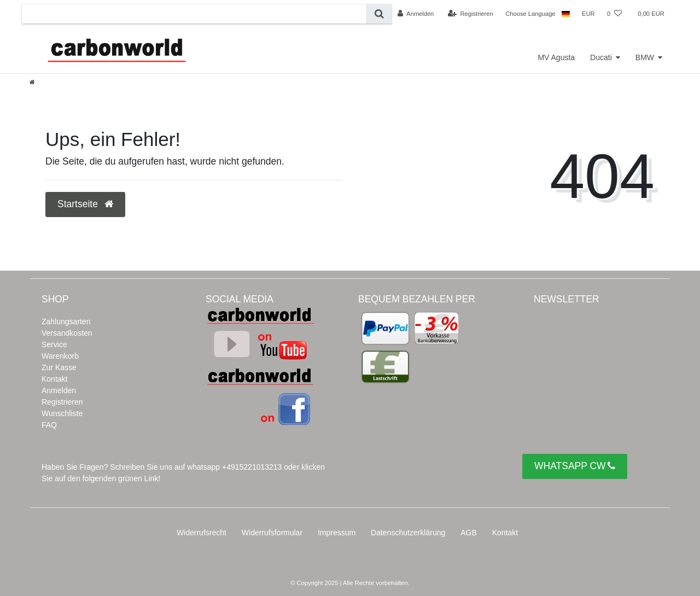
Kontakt (54, 379)
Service (54, 344)
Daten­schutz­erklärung (408, 533)
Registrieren (62, 402)
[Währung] (588, 14)
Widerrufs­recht (202, 533)
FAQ (49, 425)
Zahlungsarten (66, 322)
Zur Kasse (59, 367)
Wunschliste (62, 413)
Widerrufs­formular (272, 533)
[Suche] (379, 14)
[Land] (566, 14)
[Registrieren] (471, 14)
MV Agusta (556, 57)
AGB (469, 533)
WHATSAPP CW (575, 466)
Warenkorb (60, 356)
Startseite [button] (85, 204)
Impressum (337, 533)
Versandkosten (67, 333)
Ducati (601, 57)
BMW (645, 57)
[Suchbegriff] (194, 14)
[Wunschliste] (614, 14)
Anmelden (59, 390)
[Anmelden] (416, 14)
